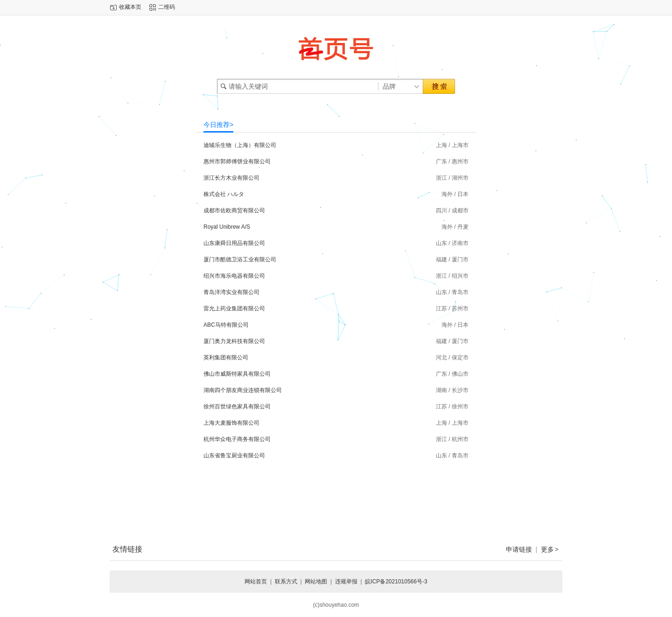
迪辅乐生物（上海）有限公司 (240, 145)
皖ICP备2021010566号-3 (396, 582)
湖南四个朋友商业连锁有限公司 (243, 390)
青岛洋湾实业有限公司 (231, 292)
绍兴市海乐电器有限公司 (234, 276)
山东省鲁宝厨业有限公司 (234, 456)
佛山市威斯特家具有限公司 (237, 374)
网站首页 (256, 582)
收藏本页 (130, 7)
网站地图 (316, 582)
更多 (550, 549)
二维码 (167, 7)
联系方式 (286, 582)
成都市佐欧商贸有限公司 (234, 210)
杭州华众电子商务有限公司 (237, 439)
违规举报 (346, 582)
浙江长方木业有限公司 (231, 178)
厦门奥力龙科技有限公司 (234, 341)
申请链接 (519, 549)
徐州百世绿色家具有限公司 (237, 407)
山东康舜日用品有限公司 (234, 243)
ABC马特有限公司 (226, 325)
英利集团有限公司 (226, 358)
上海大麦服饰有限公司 (231, 423)
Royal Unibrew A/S (227, 227)
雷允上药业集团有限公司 (234, 308)
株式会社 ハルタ (224, 194)
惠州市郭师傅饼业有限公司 (237, 161)
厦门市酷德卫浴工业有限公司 (240, 259)
